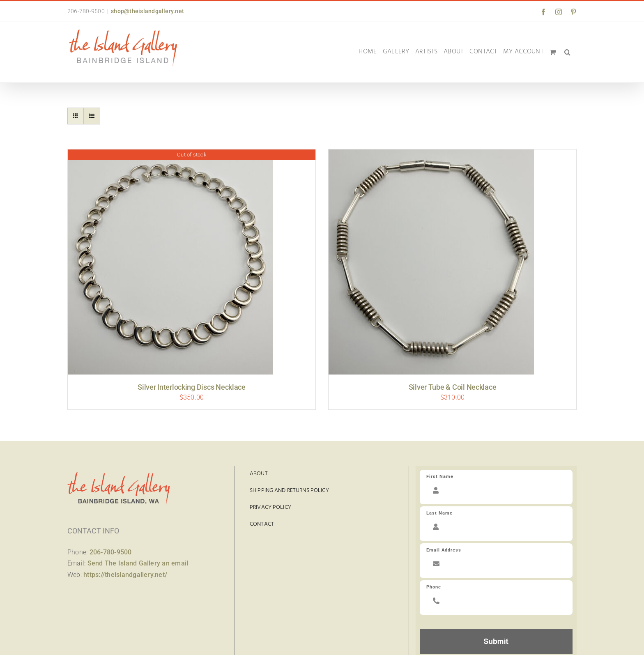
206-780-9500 (111, 552)
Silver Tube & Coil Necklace (453, 387)
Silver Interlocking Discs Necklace (192, 387)
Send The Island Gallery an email (138, 563)
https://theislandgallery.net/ (125, 575)
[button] (567, 52)
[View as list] (92, 116)
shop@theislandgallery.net (147, 11)
